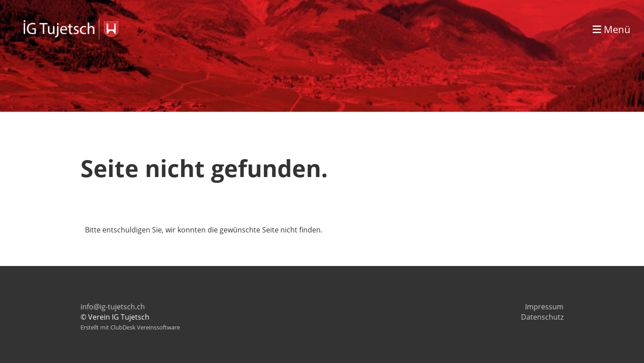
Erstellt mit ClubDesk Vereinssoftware (130, 327)
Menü (612, 29)
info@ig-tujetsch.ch (113, 307)
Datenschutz (542, 317)
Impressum (544, 307)
